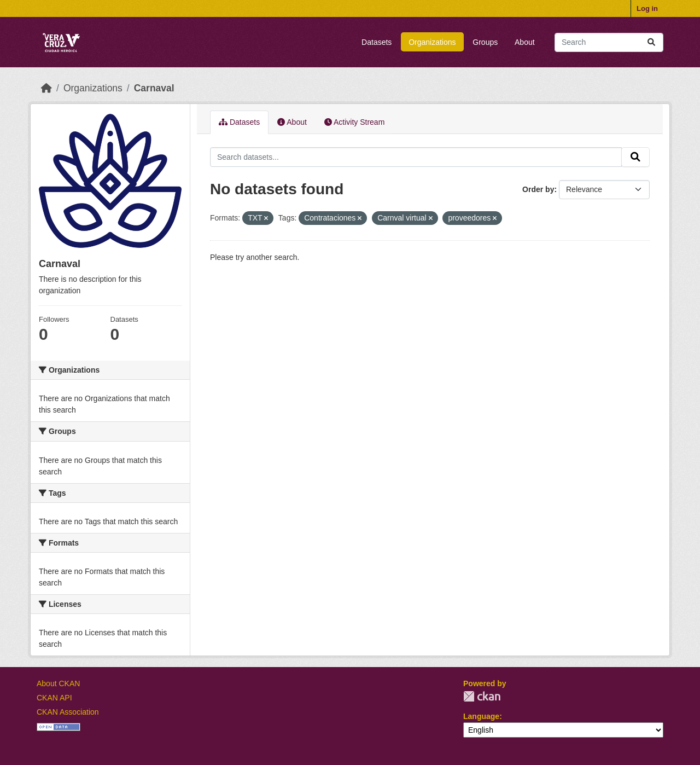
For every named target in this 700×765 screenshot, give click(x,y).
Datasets (377, 42)
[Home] (46, 88)
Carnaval (154, 88)
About (525, 42)
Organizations (432, 42)
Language (481, 716)
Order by (538, 189)
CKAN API (54, 698)
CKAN (482, 696)
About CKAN (58, 683)
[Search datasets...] (609, 42)
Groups (485, 42)
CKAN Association (68, 712)
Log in (647, 8)
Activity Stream (354, 122)
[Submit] (651, 42)
